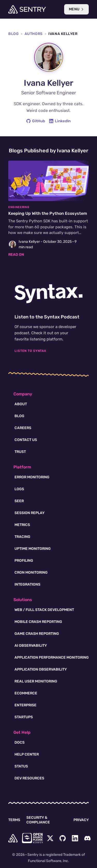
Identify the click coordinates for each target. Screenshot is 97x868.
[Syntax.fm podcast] (48, 294)
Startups (24, 717)
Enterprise (25, 705)
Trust (20, 452)
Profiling (24, 561)
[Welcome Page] (27, 9)
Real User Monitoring (36, 681)
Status (21, 766)
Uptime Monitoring (33, 549)
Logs (19, 489)
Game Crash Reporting (37, 634)
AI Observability (31, 646)
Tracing (22, 537)
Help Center (27, 754)
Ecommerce (26, 693)
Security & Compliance (38, 820)
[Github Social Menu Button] (63, 838)
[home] (13, 838)
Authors (34, 34)
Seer (19, 501)
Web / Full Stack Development (44, 610)
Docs (20, 742)
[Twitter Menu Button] (50, 838)
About (21, 404)
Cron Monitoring (31, 572)
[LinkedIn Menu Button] (75, 838)
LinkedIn (60, 121)
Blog (13, 34)
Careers (23, 428)
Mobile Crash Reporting (38, 622)
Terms (14, 820)
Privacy (81, 820)
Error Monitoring (32, 477)
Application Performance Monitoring (52, 657)
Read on (16, 255)
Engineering (19, 207)
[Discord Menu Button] (87, 838)
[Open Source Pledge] (32, 838)
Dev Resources (29, 778)
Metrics (22, 525)
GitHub (36, 121)
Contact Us (26, 440)
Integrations (27, 584)
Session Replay (29, 513)
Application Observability (41, 669)
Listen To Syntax (30, 351)
